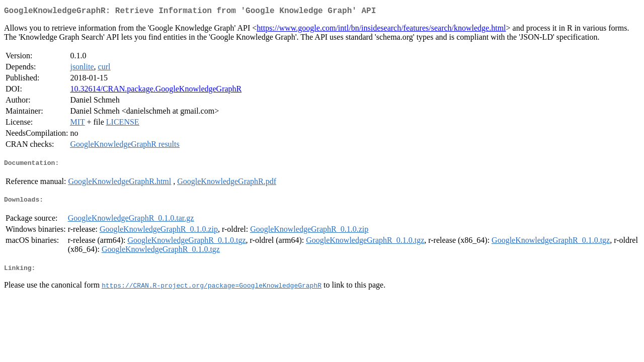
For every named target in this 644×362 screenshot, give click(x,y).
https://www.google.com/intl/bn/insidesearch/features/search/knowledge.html (381, 30)
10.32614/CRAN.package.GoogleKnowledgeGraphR (156, 91)
